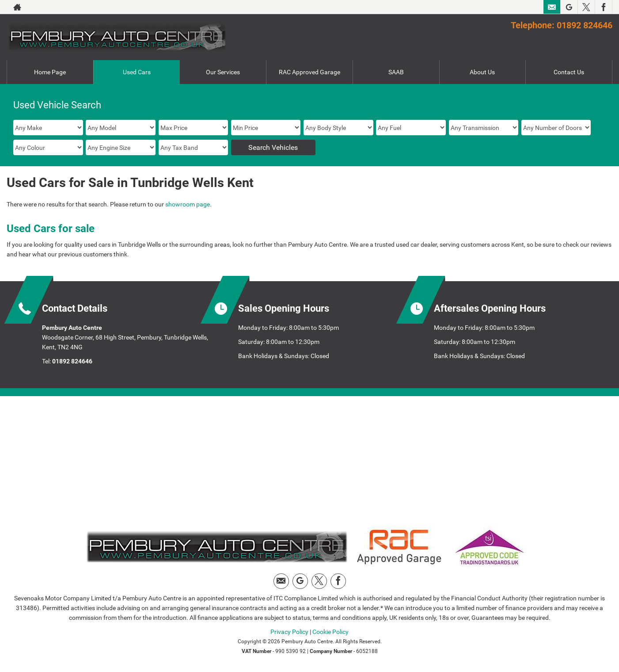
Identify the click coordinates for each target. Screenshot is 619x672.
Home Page (50, 72)
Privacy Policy (289, 632)
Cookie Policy (330, 632)
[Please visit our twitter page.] (586, 7)
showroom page (188, 204)
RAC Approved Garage (309, 72)
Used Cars (137, 72)
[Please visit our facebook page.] (603, 7)
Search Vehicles (273, 147)
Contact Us (569, 72)
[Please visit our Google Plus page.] (569, 7)
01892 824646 (72, 361)
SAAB (396, 72)
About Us (482, 72)
